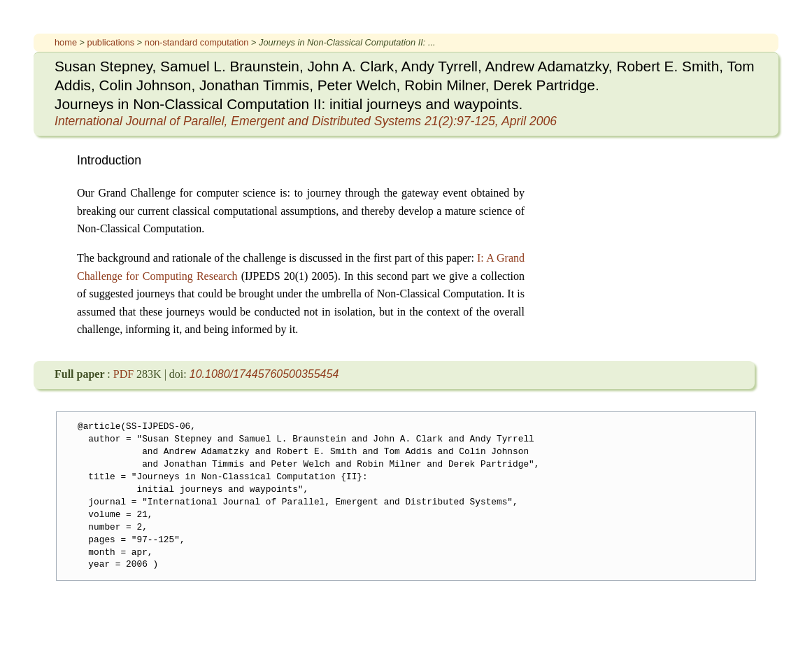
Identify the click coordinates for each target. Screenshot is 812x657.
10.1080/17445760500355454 (264, 374)
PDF (125, 374)
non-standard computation (198, 42)
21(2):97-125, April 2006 (306, 121)
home (67, 42)
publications (112, 42)
